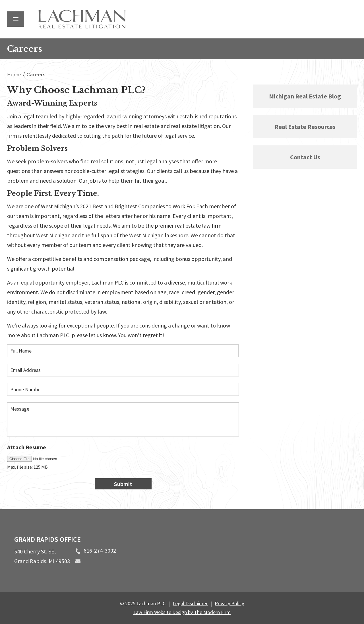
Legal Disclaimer (190, 603)
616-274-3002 (100, 550)
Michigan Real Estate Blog (305, 96)
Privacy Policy (229, 603)
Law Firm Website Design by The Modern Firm (182, 612)
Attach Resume (27, 447)
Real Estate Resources (305, 127)
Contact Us (305, 157)
